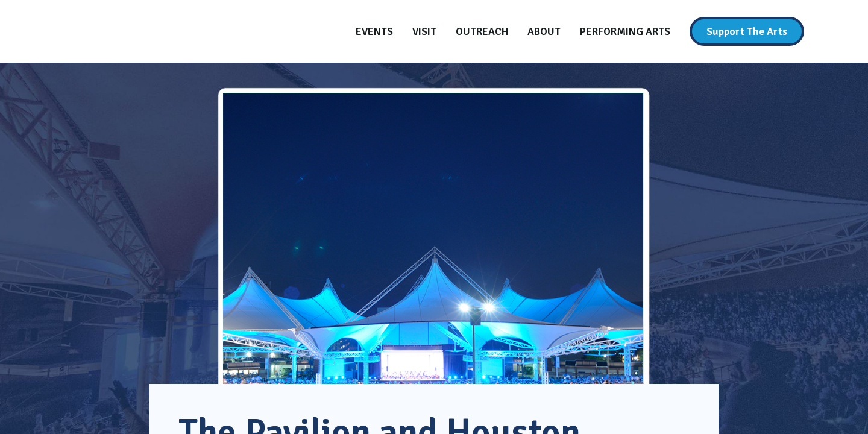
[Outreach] (482, 31)
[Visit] (424, 31)
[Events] (374, 31)
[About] (544, 31)
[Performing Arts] (625, 31)
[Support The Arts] (747, 31)
